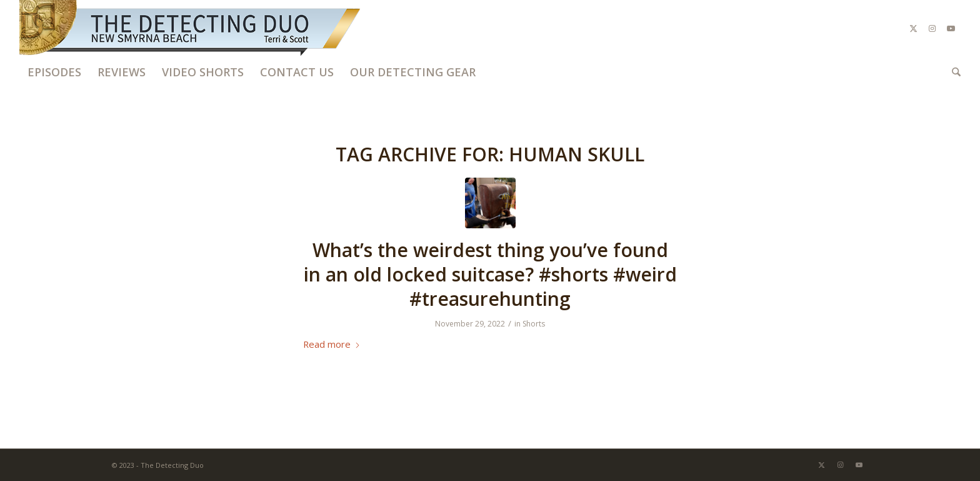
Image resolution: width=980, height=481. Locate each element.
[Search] (952, 72)
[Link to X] (914, 28)
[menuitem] (54, 72)
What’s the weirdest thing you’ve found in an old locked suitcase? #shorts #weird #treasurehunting (490, 274)
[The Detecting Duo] (191, 28)
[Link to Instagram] (932, 28)
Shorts (534, 324)
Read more (332, 344)
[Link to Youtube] (951, 28)
